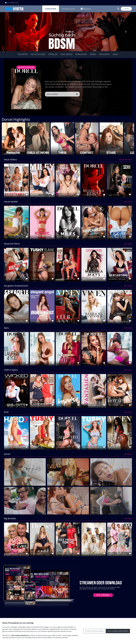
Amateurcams (68, 9)
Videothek (51, 9)
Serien (93, 54)
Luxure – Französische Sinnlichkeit (68, 509)
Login (126, 9)
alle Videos (128, 244)
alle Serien (128, 454)
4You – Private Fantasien (105, 480)
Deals (115, 54)
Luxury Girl (11, 480)
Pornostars (81, 54)
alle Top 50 (128, 202)
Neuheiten (23, 54)
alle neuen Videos (125, 160)
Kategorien (104, 54)
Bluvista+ (86, 9)
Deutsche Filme (38, 54)
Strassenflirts (12, 509)
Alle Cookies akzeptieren (118, 631)
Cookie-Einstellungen (94, 631)
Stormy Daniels (57, 480)
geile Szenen (66, 54)
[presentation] (4, 138)
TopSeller (53, 54)
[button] (10, 32)
